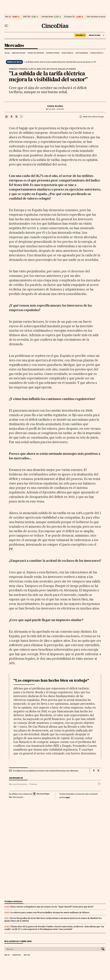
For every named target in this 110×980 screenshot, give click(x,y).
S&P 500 (27, 17)
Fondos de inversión (36, 53)
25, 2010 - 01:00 (55, 109)
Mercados (14, 46)
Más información (17, 797)
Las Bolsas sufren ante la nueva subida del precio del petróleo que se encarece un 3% (60, 62)
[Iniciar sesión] (97, 35)
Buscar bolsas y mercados (18, 941)
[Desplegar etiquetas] (99, 784)
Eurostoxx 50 (69, 17)
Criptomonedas (82, 53)
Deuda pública (67, 53)
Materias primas (53, 53)
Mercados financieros (18, 784)
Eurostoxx (17, 955)
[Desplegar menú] (6, 26)
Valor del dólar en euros (96, 17)
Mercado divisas (19, 53)
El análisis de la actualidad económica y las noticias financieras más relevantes (46, 771)
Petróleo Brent (47, 17)
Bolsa (7, 53)
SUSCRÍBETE (80, 35)
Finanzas (33, 784)
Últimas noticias (97, 53)
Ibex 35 (8, 17)
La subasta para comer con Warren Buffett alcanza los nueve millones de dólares (50, 912)
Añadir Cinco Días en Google (93, 117)
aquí (68, 797)
